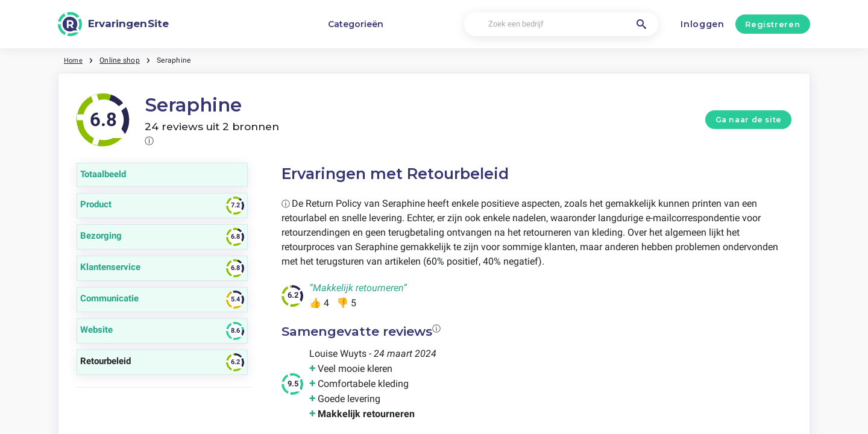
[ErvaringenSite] (113, 24)
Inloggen (703, 24)
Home (74, 60)
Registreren (772, 24)
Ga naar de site (749, 120)
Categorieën (356, 24)
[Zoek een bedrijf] (561, 24)
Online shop (121, 60)
